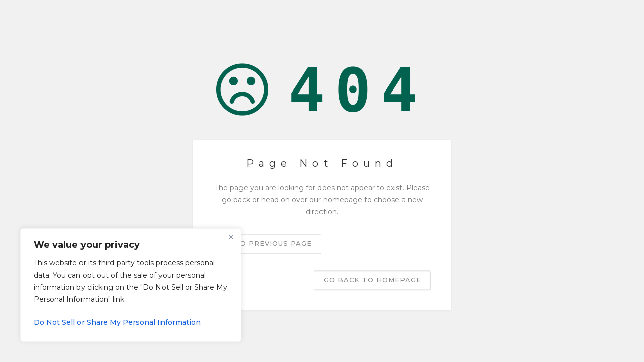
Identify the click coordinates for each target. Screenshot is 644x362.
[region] (131, 285)
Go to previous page (266, 244)
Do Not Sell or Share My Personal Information (117, 322)
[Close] (231, 237)
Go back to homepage (372, 280)
